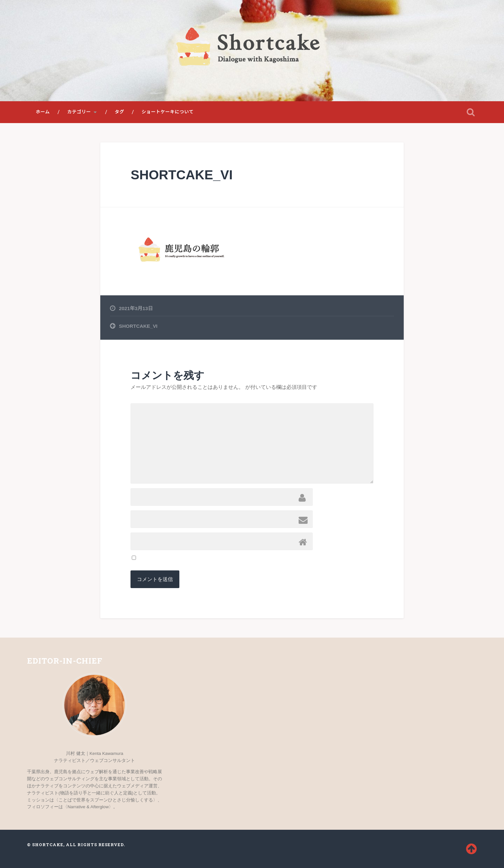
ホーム (43, 112)
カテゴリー (79, 112)
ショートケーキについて (167, 112)
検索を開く (471, 112)
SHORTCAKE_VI (181, 175)
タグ (120, 112)
